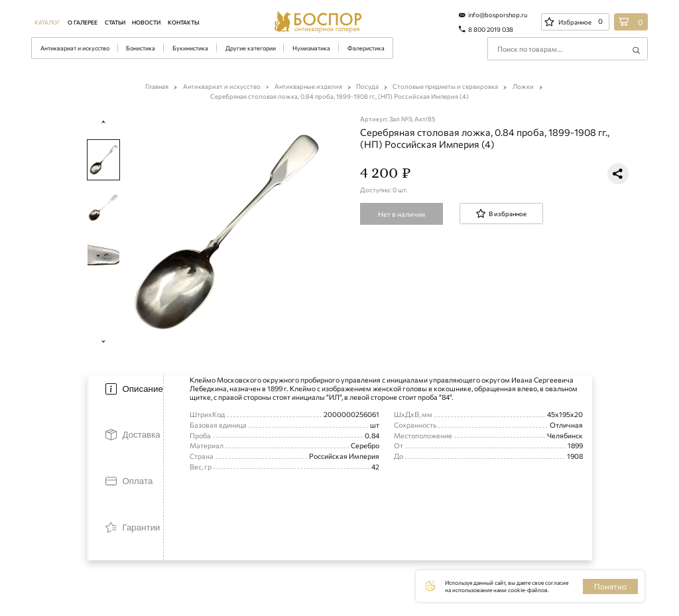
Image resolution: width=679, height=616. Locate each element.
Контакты (184, 22)
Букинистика (190, 48)
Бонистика (141, 48)
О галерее (83, 22)
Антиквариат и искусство (75, 48)
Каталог (47, 22)
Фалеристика (366, 48)
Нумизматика (311, 48)
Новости (146, 22)
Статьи (115, 22)
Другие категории (251, 48)
